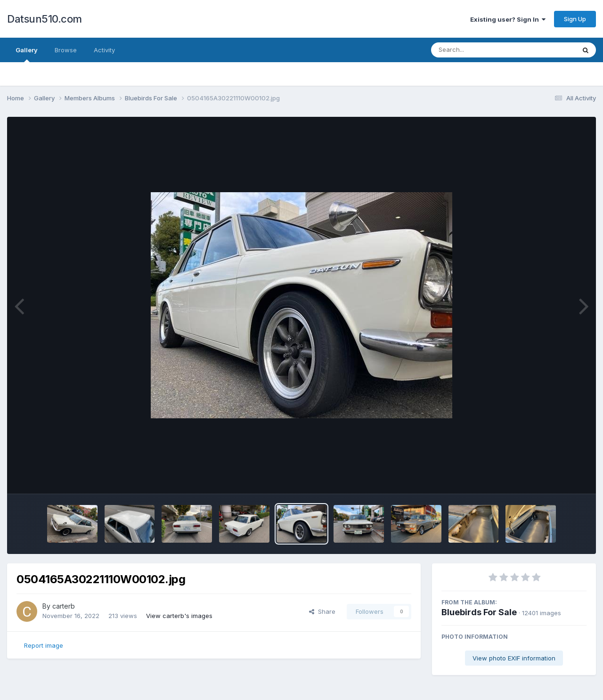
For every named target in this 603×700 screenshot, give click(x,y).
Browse (66, 50)
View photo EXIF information (514, 658)
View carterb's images (179, 616)
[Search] (477, 50)
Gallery (27, 54)
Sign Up (575, 19)
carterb (64, 606)
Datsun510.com (45, 19)
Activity (104, 50)
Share (322, 611)
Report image (44, 645)
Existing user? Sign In (508, 19)
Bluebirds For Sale (479, 612)
